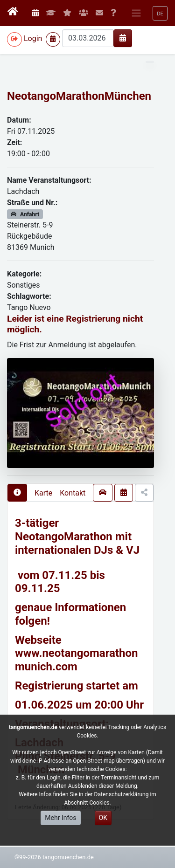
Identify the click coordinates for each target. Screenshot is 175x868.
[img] (123, 38)
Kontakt (73, 493)
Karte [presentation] (43, 493)
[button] (160, 13)
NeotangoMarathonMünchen (79, 96)
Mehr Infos (60, 818)
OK (103, 818)
